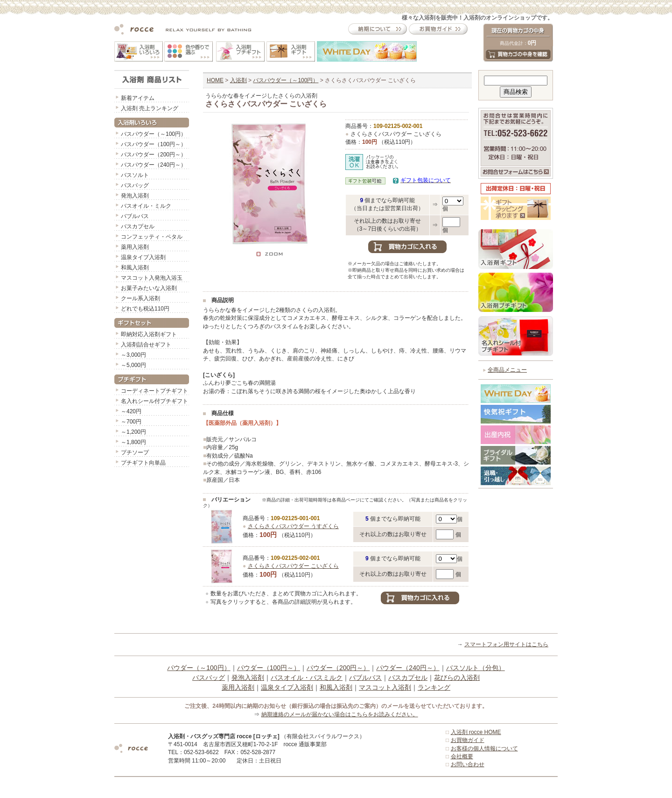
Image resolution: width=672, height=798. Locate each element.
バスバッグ (135, 185)
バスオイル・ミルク (146, 206)
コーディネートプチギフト (154, 391)
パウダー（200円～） (338, 668)
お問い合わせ (468, 764)
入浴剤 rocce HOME (476, 732)
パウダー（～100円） (199, 668)
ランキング (434, 687)
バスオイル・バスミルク (307, 678)
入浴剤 (238, 80)
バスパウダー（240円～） (154, 165)
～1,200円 (133, 432)
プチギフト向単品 (143, 463)
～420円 (131, 411)
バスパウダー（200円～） (154, 155)
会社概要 (462, 756)
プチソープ (135, 452)
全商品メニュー (507, 370)
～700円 (131, 422)
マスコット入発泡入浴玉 (152, 278)
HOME (215, 80)
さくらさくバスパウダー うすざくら (293, 526)
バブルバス (135, 216)
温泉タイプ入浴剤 (143, 257)
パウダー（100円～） (269, 668)
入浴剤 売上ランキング (150, 108)
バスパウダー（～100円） (154, 134)
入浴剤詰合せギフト (146, 345)
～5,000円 (133, 365)
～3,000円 (133, 355)
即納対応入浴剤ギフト (149, 334)
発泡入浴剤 (135, 196)
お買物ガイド (468, 740)
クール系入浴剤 (140, 298)
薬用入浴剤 (135, 247)
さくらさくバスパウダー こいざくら (293, 566)
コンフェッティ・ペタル (152, 237)
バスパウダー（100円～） (154, 144)
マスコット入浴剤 (385, 687)
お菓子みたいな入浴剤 (149, 288)
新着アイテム (138, 98)
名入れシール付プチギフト (154, 401)
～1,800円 (133, 442)
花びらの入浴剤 (457, 678)
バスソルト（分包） (476, 668)
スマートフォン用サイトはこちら (506, 644)
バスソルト (135, 175)
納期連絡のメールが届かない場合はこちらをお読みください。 (340, 714)
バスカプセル (138, 226)
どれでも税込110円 (145, 309)
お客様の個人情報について (484, 749)
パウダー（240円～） (408, 668)
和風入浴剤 (135, 268)
